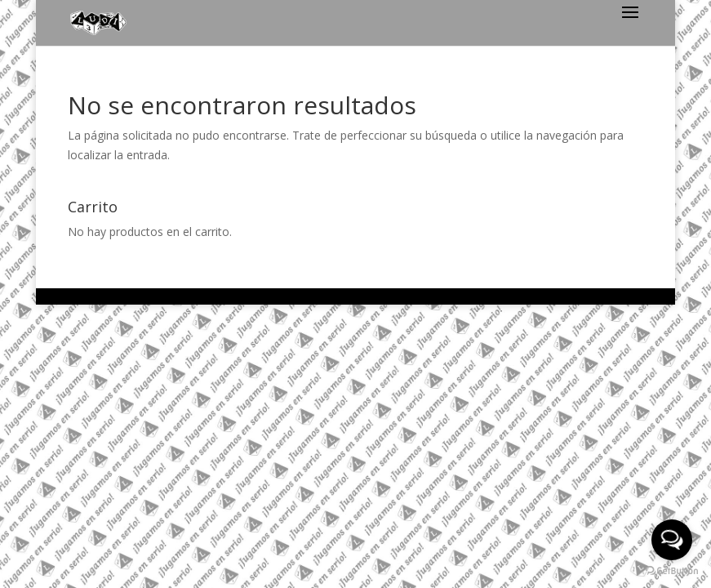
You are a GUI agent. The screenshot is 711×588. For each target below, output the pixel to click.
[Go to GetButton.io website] (672, 571)
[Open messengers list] (672, 540)
